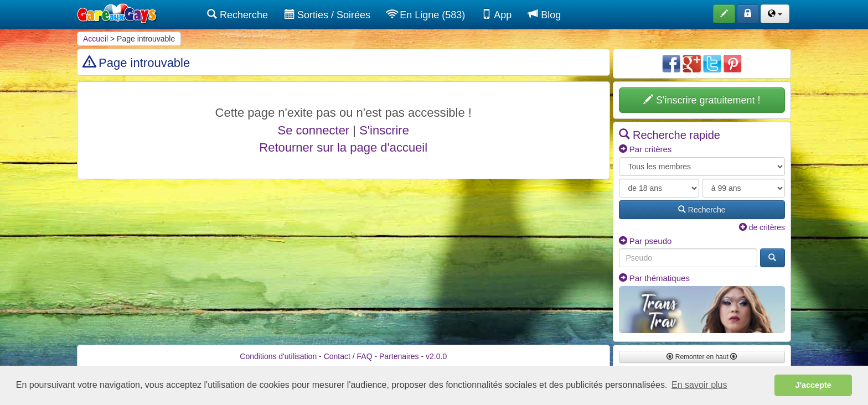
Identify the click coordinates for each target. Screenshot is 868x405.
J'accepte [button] (813, 385)
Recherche (237, 15)
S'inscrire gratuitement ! (702, 100)
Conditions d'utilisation (278, 356)
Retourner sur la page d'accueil (343, 147)
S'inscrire (384, 130)
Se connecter (314, 130)
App (497, 15)
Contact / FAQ (348, 356)
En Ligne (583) (426, 15)
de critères (762, 227)
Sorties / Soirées (327, 15)
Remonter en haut (702, 357)
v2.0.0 (436, 356)
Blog (544, 15)
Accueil (95, 39)
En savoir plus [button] (699, 385)
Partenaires (399, 356)
